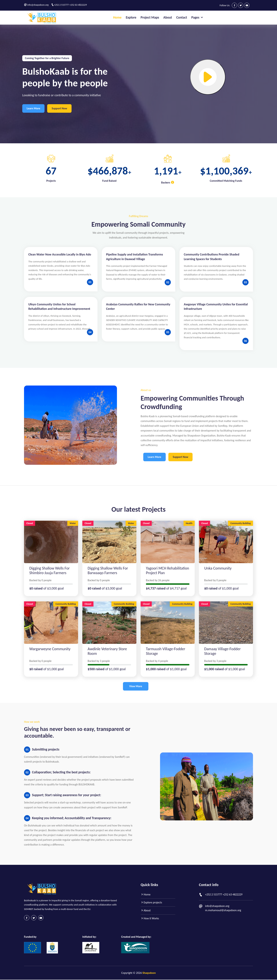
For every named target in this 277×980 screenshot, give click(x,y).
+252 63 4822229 (78, 5)
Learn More (33, 108)
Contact (182, 17)
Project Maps (150, 17)
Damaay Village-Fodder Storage (222, 651)
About (168, 17)
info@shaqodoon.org (38, 5)
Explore (131, 17)
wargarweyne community (50, 649)
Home (117, 17)
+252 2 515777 (61, 5)
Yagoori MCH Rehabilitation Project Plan (167, 571)
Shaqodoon (149, 973)
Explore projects (151, 903)
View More (136, 686)
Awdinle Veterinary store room (107, 651)
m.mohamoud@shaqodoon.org (223, 910)
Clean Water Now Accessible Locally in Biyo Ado (60, 254)
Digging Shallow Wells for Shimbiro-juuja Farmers (49, 571)
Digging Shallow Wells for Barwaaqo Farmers (108, 571)
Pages (197, 17)
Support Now (60, 108)
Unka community (218, 568)
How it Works (150, 919)
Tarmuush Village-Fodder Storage (166, 651)
